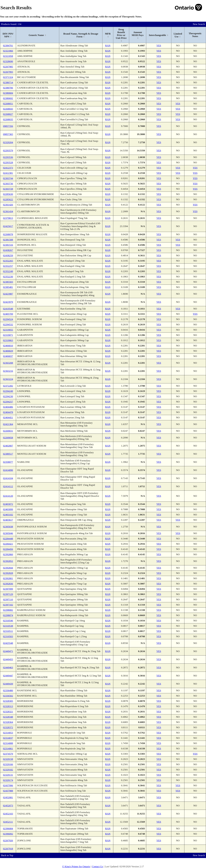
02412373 (8, 168)
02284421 (8, 544)
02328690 (8, 61)
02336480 (8, 691)
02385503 (8, 282)
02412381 (8, 173)
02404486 (8, 407)
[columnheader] (8, 35)
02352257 (8, 266)
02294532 (8, 325)
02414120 (8, 496)
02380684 (8, 93)
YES (159, 46)
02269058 (8, 438)
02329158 (8, 759)
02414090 (8, 470)
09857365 (8, 134)
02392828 (8, 573)
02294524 (8, 319)
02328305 (8, 701)
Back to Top (7, 855)
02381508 (8, 240)
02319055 (8, 330)
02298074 (8, 615)
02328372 (8, 727)
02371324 (8, 77)
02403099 (8, 509)
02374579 (8, 754)
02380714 (8, 83)
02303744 (8, 178)
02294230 (8, 396)
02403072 (8, 504)
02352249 (8, 271)
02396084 (8, 829)
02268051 (8, 104)
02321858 (8, 56)
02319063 (8, 340)
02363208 (8, 363)
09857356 (8, 126)
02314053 (8, 733)
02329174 (8, 780)
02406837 (8, 356)
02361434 (8, 211)
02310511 (8, 631)
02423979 (8, 302)
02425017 (8, 226)
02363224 (8, 379)
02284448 (8, 539)
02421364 (8, 424)
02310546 (8, 621)
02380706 (8, 88)
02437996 (8, 785)
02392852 (8, 561)
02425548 (8, 643)
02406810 (8, 346)
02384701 (8, 46)
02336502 (8, 696)
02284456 (8, 549)
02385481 (8, 287)
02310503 (8, 636)
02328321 (8, 712)
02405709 (8, 314)
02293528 (8, 163)
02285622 (8, 199)
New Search (199, 24)
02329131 (8, 775)
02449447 (8, 676)
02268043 (8, 109)
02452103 (8, 814)
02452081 (8, 797)
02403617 (8, 520)
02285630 (8, 194)
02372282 (8, 386)
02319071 (8, 335)
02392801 (8, 578)
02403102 (8, 515)
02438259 (8, 256)
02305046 (8, 533)
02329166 (8, 764)
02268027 (8, 114)
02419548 (8, 309)
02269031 (8, 431)
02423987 (8, 294)
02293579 (8, 151)
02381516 (8, 245)
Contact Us (98, 867)
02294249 (8, 391)
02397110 (8, 600)
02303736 (8, 184)
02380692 (8, 98)
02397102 (8, 605)
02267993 (8, 72)
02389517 (8, 454)
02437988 (8, 791)
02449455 (8, 659)
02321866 (8, 51)
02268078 (8, 234)
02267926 (8, 841)
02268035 (8, 119)
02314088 (8, 743)
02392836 (8, 584)
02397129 (8, 594)
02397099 (8, 589)
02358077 (8, 462)
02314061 (8, 749)
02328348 (8, 717)
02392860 (8, 554)
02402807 (8, 446)
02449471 (8, 651)
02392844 (8, 568)
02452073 (8, 806)
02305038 (8, 527)
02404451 (8, 418)
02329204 (8, 142)
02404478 (8, 412)
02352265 (8, 261)
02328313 (8, 706)
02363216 (8, 371)
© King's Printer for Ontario (76, 867)
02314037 (8, 738)
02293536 (8, 157)
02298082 (8, 610)
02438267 (8, 250)
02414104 (8, 478)
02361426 (8, 205)
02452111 (8, 822)
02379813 (8, 218)
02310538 (8, 626)
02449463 (8, 668)
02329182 (8, 770)
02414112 (8, 486)
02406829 (8, 351)
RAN (108, 46)
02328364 (8, 722)
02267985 (8, 67)
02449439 (8, 684)
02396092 (8, 834)
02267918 (8, 849)
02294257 (8, 402)
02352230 (8, 277)
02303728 (8, 189)
